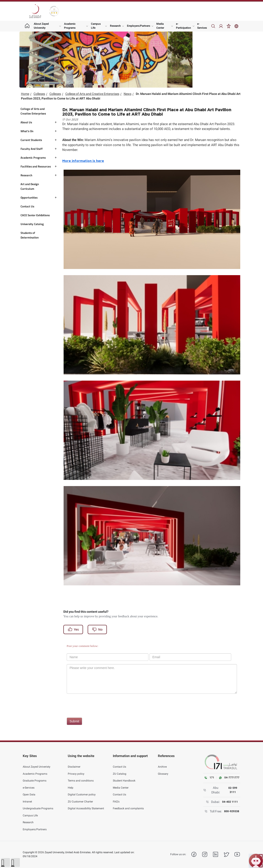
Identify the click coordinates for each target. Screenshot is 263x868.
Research (115, 26)
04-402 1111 (230, 802)
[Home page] (27, 26)
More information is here (83, 161)
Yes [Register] (73, 629)
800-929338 (232, 811)
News (128, 94)
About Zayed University (41, 26)
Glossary (163, 769)
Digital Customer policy (82, 790)
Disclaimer (74, 763)
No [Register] (97, 629)
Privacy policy (76, 769)
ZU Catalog (120, 769)
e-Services (202, 26)
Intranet (27, 797)
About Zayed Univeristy (37, 763)
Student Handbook (124, 776)
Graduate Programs (35, 776)
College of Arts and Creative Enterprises (92, 94)
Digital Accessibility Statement (86, 804)
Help (71, 783)
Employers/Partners (139, 26)
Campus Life (96, 26)
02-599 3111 (233, 790)
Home (25, 94)
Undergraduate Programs (38, 804)
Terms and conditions (81, 776)
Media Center (160, 26)
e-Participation (184, 26)
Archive (162, 763)
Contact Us (119, 763)
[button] (6, 862)
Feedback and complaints (128, 804)
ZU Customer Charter (80, 797)
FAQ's (116, 797)
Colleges (39, 94)
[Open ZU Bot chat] (256, 861)
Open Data (29, 790)
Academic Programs (70, 26)
